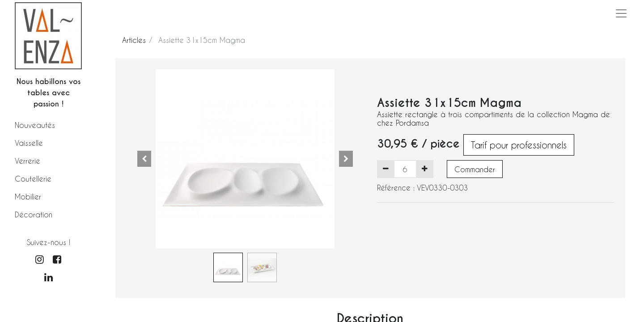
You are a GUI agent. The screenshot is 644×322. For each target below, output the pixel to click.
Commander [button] (475, 169)
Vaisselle (29, 143)
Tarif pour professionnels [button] (519, 145)
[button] (144, 159)
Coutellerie (33, 179)
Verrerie (28, 161)
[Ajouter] (425, 169)
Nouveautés (35, 125)
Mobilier (28, 197)
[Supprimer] (386, 169)
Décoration (34, 214)
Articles (134, 40)
